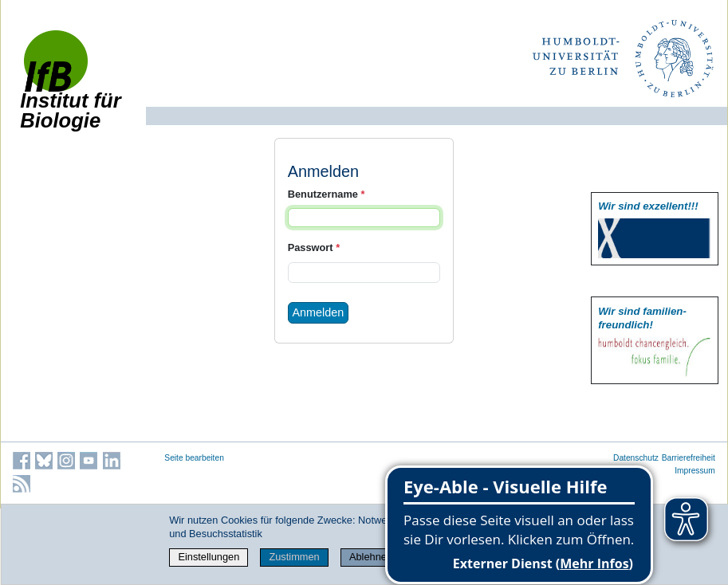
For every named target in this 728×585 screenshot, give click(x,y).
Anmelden (319, 312)
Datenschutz (636, 458)
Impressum (695, 471)
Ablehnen (371, 557)
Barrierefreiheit (689, 458)
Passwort (314, 247)
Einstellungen (209, 557)
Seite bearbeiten (194, 458)
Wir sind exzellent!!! (648, 206)
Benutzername (327, 194)
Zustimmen (294, 557)
